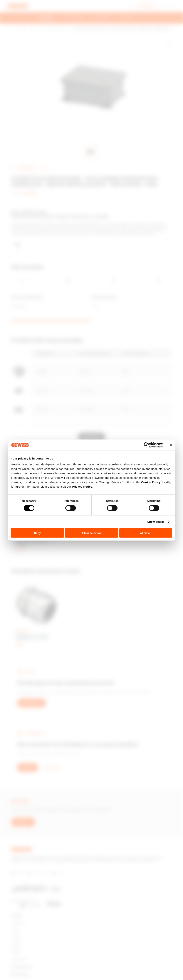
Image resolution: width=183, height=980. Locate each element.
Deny (37, 533)
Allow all (146, 533)
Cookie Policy (151, 482)
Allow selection (91, 533)
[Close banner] (171, 445)
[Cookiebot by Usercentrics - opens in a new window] (146, 445)
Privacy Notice (82, 486)
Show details (156, 522)
